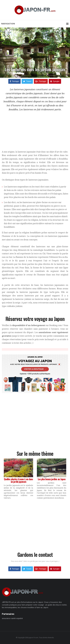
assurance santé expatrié (12, 618)
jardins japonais (34, 93)
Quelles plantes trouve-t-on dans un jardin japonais (18, 480)
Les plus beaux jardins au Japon (52, 479)
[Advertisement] (35, 133)
